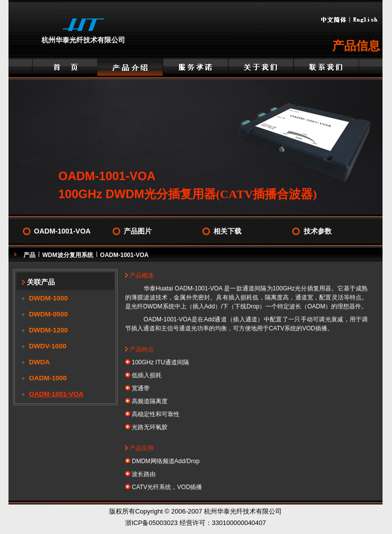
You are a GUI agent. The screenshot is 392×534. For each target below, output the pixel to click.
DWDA (39, 362)
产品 (29, 255)
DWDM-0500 (48, 314)
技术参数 (318, 231)
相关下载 (227, 231)
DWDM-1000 (48, 298)
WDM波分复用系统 (68, 255)
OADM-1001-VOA (62, 231)
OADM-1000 (48, 378)
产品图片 (138, 231)
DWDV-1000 (48, 346)
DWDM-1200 (48, 330)
